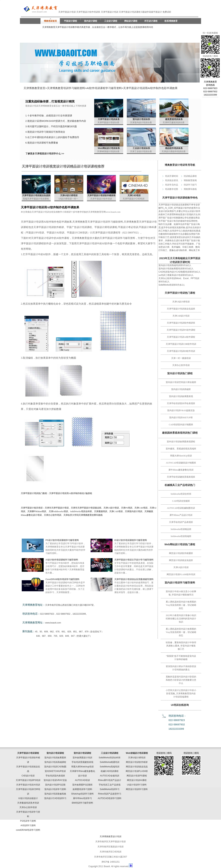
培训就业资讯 (172, 180)
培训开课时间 (172, 176)
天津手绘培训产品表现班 (181, 522)
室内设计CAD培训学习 (55, 798)
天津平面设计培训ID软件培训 (181, 351)
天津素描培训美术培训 (28, 803)
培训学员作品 (172, 185)
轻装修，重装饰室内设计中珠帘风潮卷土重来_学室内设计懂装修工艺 (181, 646)
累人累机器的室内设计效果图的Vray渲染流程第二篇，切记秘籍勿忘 (181, 605)
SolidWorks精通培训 (110, 762)
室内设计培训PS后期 (55, 785)
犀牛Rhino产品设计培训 (181, 515)
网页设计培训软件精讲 (137, 762)
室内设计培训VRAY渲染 (55, 780)
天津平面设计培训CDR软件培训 (181, 344)
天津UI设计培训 (181, 567)
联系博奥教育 (171, 21)
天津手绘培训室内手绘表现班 (181, 403)
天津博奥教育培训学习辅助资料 (66, 88)
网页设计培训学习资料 (137, 789)
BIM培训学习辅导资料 (82, 803)
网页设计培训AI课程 (137, 780)
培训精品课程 (190, 176)
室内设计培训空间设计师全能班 (181, 382)
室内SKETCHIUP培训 (55, 771)
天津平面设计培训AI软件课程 (181, 337)
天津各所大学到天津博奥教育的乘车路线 (83, 515)
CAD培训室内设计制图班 (181, 425)
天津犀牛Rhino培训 (37, 511)
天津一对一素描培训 (181, 358)
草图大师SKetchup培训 (82, 767)
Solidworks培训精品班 (181, 529)
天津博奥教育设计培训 (110, 837)
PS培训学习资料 (28, 821)
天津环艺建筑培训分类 (174, 123)
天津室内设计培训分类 (141, 123)
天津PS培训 (127, 508)
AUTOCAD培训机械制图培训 (181, 508)
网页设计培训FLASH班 (137, 771)
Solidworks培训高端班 (181, 536)
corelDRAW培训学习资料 (28, 830)
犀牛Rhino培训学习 (82, 798)
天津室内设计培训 (134, 511)
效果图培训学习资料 (82, 789)
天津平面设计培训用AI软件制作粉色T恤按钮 (71, 493)
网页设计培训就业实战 (137, 767)
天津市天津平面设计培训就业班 (86, 508)
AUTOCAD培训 (82, 780)
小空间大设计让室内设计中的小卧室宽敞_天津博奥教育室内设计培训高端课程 (181, 694)
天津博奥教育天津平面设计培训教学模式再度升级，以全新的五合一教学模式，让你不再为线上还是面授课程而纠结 (98, 27)
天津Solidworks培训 (58, 511)
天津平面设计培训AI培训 (28, 785)
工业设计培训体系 (141, 148)
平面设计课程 (70, 21)
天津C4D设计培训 (181, 316)
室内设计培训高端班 (181, 389)
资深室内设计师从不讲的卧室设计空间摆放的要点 (181, 668)
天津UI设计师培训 (181, 302)
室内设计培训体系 (141, 119)
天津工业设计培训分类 (141, 151)
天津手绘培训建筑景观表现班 (181, 477)
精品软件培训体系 (174, 148)
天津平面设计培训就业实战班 (181, 309)
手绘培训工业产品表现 (110, 785)
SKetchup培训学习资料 (82, 794)
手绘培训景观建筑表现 (82, 762)
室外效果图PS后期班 (82, 785)
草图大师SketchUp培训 (181, 456)
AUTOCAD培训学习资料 (110, 798)
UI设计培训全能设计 (28, 798)
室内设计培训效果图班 (55, 758)
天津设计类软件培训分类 (174, 151)
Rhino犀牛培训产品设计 (110, 780)
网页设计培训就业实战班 (181, 560)
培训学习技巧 (190, 185)
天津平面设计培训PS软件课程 (181, 330)
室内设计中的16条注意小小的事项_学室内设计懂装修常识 (181, 593)
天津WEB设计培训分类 (108, 151)
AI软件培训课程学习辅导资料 (104, 88)
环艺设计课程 (151, 21)
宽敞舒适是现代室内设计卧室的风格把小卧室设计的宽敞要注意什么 (181, 680)
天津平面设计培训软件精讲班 (181, 323)
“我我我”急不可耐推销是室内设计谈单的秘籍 (181, 658)
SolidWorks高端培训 (110, 767)
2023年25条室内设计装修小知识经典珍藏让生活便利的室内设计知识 (181, 619)
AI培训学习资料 (28, 825)
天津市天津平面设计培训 (57, 508)
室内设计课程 (91, 21)
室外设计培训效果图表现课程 (181, 442)
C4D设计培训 (28, 776)
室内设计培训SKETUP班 (181, 418)
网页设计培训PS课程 (137, 776)
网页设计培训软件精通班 (181, 553)
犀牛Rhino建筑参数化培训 (181, 470)
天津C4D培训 (134, 195)
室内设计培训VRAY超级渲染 (181, 410)
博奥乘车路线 (190, 189)
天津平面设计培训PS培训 (28, 780)
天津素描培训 (101, 511)
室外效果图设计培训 (82, 758)
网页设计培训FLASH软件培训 (181, 574)
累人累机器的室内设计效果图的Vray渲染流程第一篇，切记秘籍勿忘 (181, 632)
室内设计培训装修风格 (55, 794)
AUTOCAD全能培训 (110, 776)
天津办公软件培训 (181, 365)
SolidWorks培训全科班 (81, 511)
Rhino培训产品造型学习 (110, 794)
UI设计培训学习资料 (137, 785)
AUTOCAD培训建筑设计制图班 (181, 463)
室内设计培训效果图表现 (181, 396)
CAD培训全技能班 (181, 501)
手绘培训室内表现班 (55, 776)
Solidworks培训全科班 (181, 494)
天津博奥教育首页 (34, 88)
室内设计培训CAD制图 (55, 767)
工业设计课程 (111, 21)
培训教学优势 (172, 189)
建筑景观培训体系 (174, 119)
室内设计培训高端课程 (55, 762)
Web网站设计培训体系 (109, 148)
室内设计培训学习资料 (55, 789)
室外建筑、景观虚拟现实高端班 (181, 449)
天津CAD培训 (116, 511)
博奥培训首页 (50, 21)
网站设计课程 (131, 21)
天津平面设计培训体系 (109, 119)
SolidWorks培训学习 (110, 789)
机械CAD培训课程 (110, 771)
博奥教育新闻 (190, 180)
